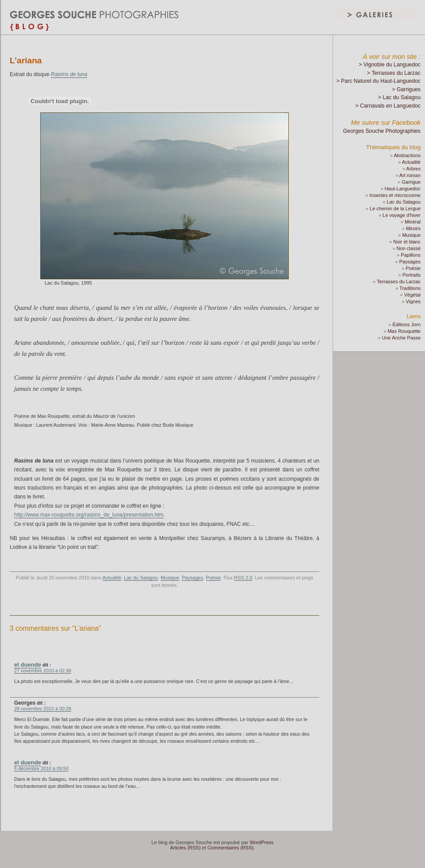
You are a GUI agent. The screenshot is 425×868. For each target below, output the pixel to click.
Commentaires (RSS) (231, 848)
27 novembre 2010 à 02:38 (43, 671)
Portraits (412, 275)
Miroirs (413, 228)
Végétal (412, 295)
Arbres (414, 169)
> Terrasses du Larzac (394, 73)
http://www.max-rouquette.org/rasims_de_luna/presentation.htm (89, 515)
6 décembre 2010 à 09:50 (41, 768)
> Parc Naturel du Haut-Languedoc (378, 81)
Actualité (112, 578)
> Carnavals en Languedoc (388, 106)
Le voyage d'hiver (402, 215)
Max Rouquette (404, 331)
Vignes (413, 301)
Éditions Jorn (406, 324)
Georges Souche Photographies (382, 131)
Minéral (413, 222)
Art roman (410, 175)
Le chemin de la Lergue (395, 208)
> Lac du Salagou (399, 97)
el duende (28, 665)
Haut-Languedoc (403, 189)
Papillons (411, 255)
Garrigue (411, 182)
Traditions (410, 288)
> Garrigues (406, 89)
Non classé (409, 248)
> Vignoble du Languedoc (390, 65)
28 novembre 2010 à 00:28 (43, 709)
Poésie (214, 578)
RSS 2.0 (243, 578)
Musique (170, 578)
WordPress (261, 842)
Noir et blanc (407, 242)
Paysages (192, 578)
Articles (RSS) (186, 848)
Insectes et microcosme (395, 195)
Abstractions (407, 155)
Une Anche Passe (401, 338)
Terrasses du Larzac (399, 282)
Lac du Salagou (141, 578)
